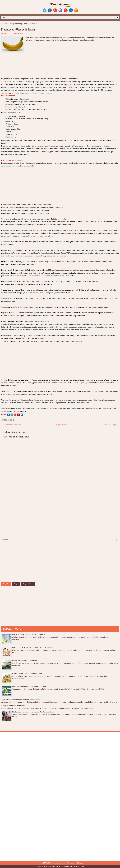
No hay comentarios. (17, 33)
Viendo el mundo (59, 863)
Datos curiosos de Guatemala (25, 661)
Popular (6, 584)
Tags (16, 584)
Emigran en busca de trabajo (13, 706)
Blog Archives (28, 584)
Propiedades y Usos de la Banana (18, 29)
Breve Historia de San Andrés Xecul (27, 674)
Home (5, 24)
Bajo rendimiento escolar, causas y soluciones (21, 700)
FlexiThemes (48, 866)
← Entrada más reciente (11, 425)
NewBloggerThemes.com (75, 866)
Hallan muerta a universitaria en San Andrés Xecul (33, 712)
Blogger (80, 863)
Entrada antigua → (111, 425)
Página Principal (62, 425)
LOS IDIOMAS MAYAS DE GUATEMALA (29, 635)
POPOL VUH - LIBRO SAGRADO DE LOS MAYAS (32, 648)
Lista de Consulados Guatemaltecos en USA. (31, 687)
